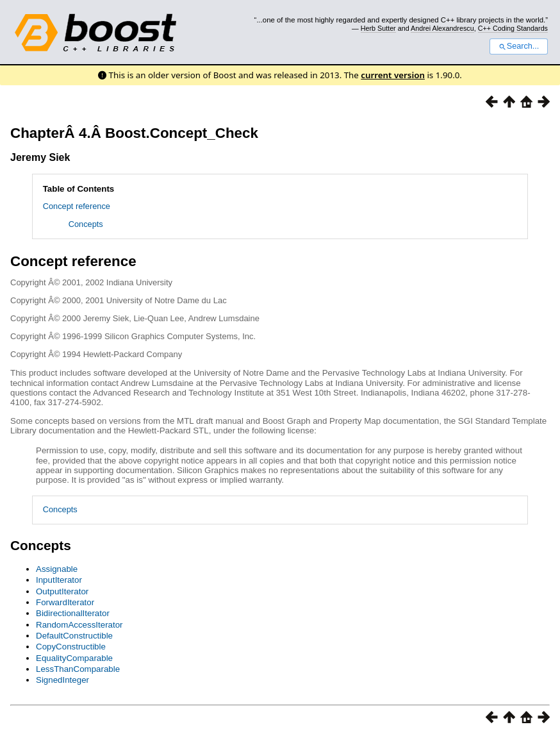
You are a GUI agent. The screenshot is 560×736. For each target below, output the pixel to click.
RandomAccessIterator (79, 625)
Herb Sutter (378, 28)
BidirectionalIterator (73, 613)
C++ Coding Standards (513, 28)
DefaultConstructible (74, 636)
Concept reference (77, 206)
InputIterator (59, 580)
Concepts (86, 224)
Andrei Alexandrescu (442, 28)
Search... (519, 46)
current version (393, 75)
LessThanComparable (78, 669)
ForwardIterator (65, 602)
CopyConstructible (71, 647)
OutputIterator (62, 591)
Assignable (57, 569)
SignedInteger (62, 680)
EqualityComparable (74, 658)
